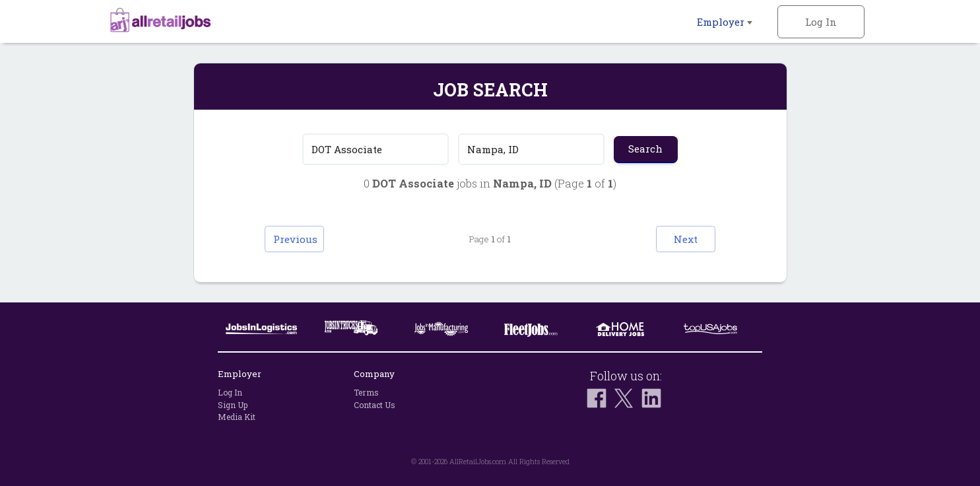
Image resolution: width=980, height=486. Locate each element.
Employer (725, 22)
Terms (366, 392)
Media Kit (237, 417)
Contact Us (375, 405)
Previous (295, 239)
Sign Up (233, 405)
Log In (821, 22)
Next (686, 239)
